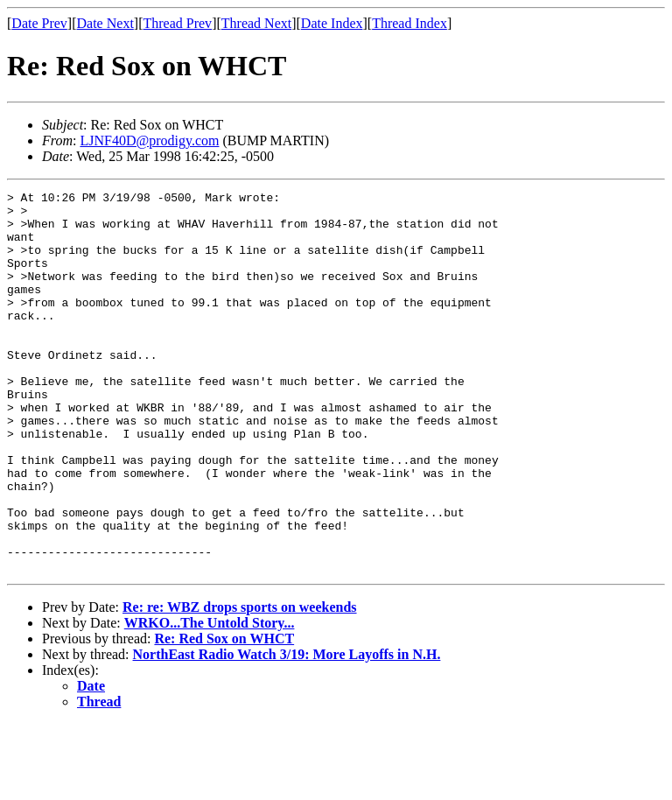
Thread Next (256, 23)
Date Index (332, 23)
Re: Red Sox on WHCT (224, 715)
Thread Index (409, 23)
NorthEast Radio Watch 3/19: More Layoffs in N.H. (287, 730)
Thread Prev (177, 23)
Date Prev (39, 23)
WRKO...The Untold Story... (210, 699)
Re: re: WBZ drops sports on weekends (240, 683)
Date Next (105, 23)
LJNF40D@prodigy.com (149, 140)
